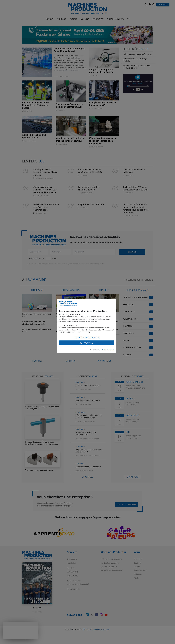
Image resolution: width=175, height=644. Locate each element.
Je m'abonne (87, 343)
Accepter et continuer (87, 337)
